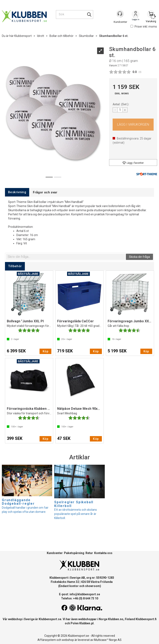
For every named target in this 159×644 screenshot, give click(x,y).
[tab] (17, 192)
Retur (89, 553)
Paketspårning (74, 553)
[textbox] (66, 257)
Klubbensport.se (50, 619)
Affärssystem (47, 640)
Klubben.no (116, 619)
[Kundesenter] (120, 14)
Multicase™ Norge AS (108, 640)
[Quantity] (120, 110)
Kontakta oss (103, 553)
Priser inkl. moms (144, 27)
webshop (68, 640)
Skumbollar (86, 36)
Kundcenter (55, 553)
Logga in (136, 15)
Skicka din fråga (139, 257)
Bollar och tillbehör (61, 36)
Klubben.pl (86, 623)
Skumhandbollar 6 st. (114, 36)
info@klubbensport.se (85, 594)
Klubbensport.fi (146, 619)
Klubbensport (23, 36)
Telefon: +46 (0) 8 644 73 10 (80, 598)
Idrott (41, 36)
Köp (133, 125)
